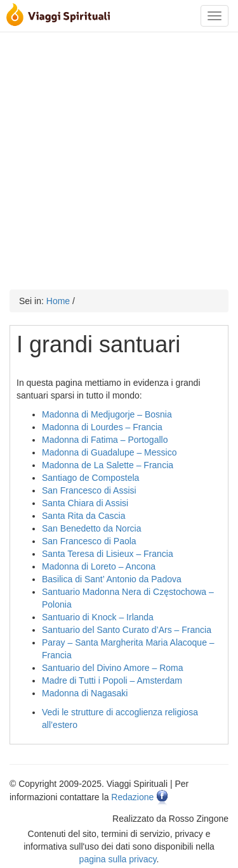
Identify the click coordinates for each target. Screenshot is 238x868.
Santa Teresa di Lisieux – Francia (108, 554)
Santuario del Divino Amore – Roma (113, 668)
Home (58, 301)
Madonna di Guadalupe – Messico (109, 452)
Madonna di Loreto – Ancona (99, 566)
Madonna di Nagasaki (85, 693)
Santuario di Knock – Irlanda (98, 617)
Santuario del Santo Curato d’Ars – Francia (127, 630)
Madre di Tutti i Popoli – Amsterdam (112, 680)
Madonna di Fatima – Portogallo (105, 440)
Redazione (132, 797)
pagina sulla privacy (118, 859)
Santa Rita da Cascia (84, 516)
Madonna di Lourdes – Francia (102, 427)
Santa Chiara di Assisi (85, 503)
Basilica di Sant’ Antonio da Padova (112, 579)
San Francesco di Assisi (89, 490)
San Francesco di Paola (89, 541)
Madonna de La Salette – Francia (108, 465)
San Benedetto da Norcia (91, 528)
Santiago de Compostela (90, 478)
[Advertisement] (119, 158)
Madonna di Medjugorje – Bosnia (107, 414)
